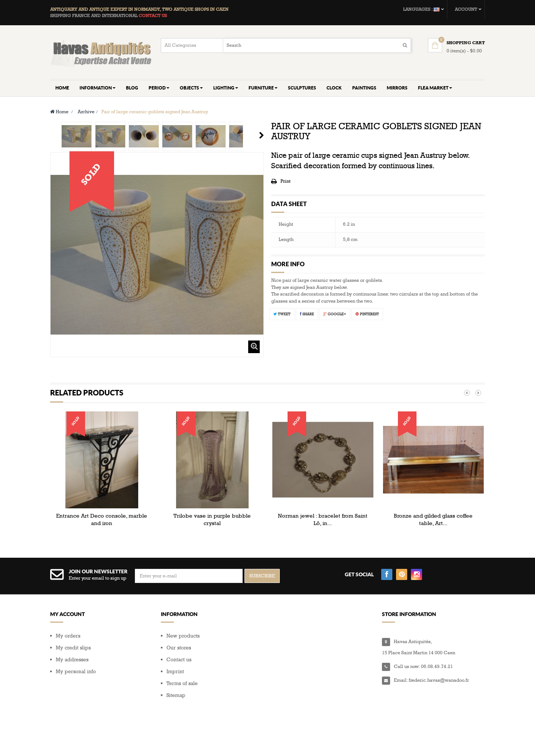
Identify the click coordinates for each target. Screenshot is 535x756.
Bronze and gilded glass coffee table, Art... (433, 519)
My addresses (72, 660)
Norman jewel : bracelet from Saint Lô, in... (323, 519)
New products (183, 636)
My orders (68, 636)
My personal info (76, 672)
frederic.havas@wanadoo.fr (439, 680)
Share (307, 314)
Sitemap (176, 695)
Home (59, 112)
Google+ (335, 314)
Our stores (179, 648)
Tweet (282, 314)
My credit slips (73, 648)
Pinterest (367, 314)
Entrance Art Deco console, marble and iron (102, 519)
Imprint (175, 672)
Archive (86, 112)
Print (286, 181)
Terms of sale (182, 683)
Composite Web (111, 742)
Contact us (179, 660)
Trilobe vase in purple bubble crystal (212, 519)
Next (261, 135)
